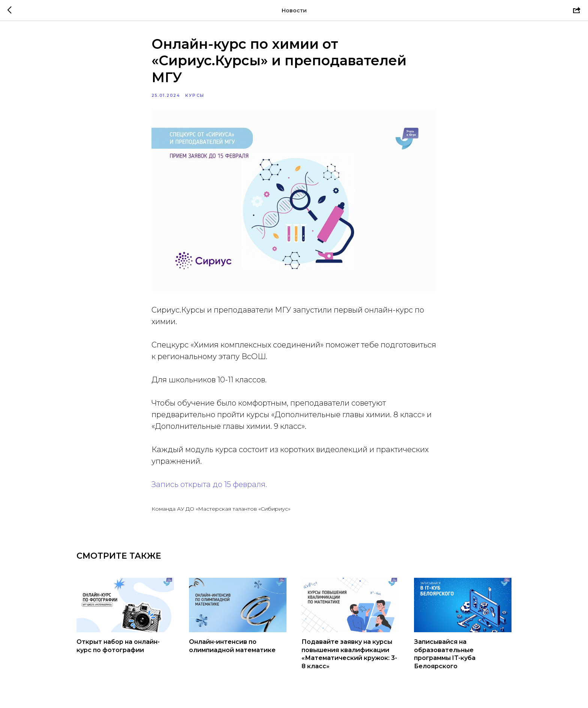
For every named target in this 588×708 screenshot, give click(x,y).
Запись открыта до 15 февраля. (209, 484)
